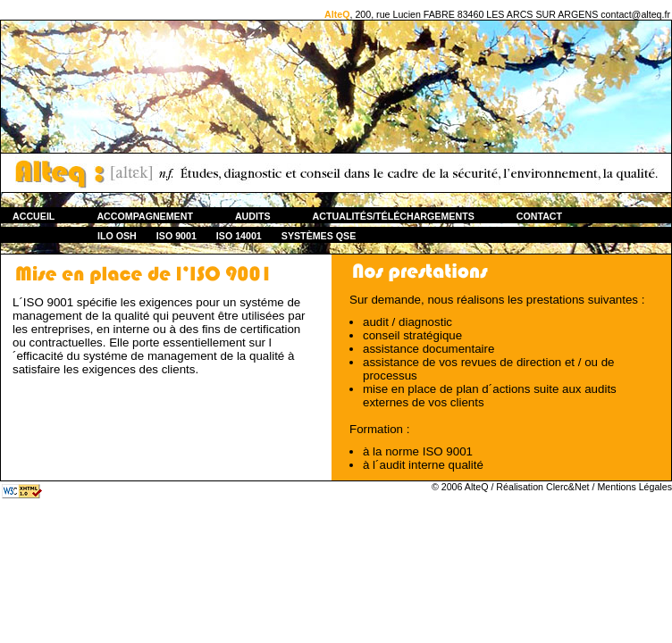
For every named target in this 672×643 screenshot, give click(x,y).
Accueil (34, 216)
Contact (539, 216)
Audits (253, 216)
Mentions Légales (634, 487)
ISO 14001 (239, 236)
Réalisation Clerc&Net (542, 487)
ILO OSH (117, 236)
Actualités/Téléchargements (394, 216)
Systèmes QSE (319, 236)
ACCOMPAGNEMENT (145, 216)
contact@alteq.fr (635, 14)
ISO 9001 (176, 236)
